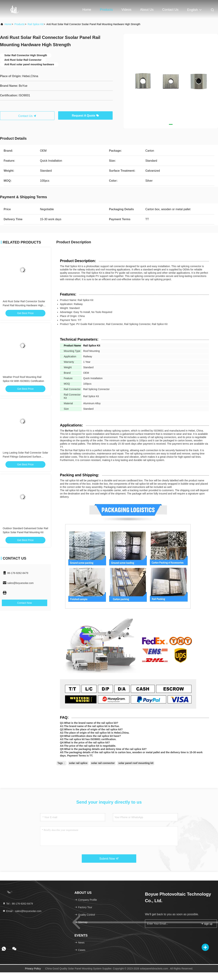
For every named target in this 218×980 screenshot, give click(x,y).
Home (87, 10)
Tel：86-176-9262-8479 (18, 904)
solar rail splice (78, 763)
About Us (147, 10)
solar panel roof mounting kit (136, 763)
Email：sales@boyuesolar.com (22, 911)
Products (106, 10)
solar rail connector (103, 763)
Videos (127, 10)
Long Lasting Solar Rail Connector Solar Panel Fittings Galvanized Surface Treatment (25, 457)
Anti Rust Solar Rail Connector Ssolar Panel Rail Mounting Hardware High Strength (24, 305)
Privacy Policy (33, 969)
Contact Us (170, 10)
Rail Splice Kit (35, 24)
